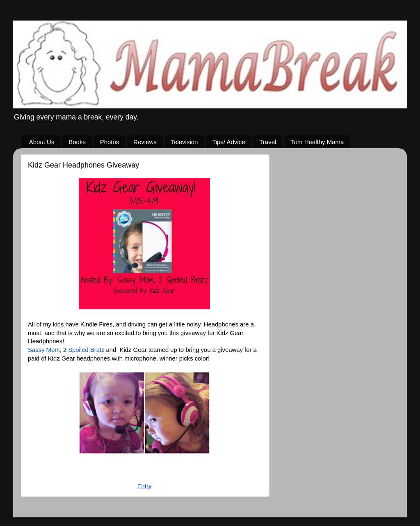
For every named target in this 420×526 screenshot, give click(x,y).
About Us (42, 142)
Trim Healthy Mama (317, 142)
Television (185, 142)
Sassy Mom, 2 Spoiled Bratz (66, 350)
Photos (110, 142)
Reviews (145, 142)
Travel (268, 142)
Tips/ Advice (228, 142)
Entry (145, 486)
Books (77, 142)
